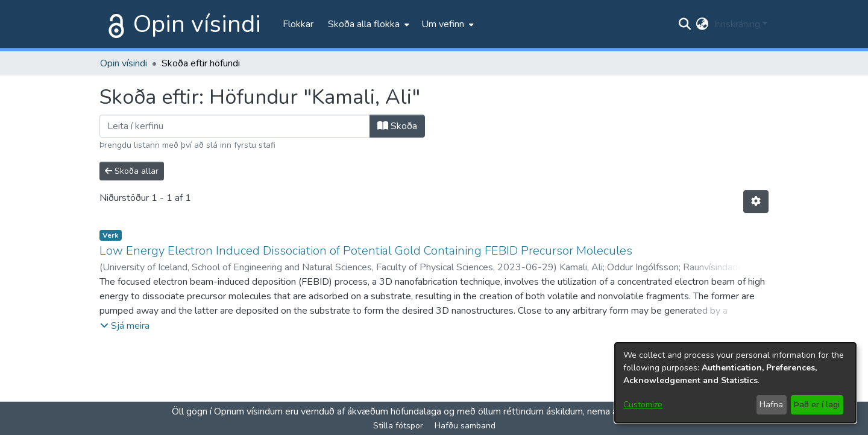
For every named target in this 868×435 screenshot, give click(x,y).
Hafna (771, 405)
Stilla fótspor (398, 426)
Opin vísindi (197, 24)
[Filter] (235, 126)
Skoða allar (132, 171)
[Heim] (114, 24)
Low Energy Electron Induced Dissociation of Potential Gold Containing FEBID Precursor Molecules (366, 251)
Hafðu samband (465, 426)
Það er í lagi (817, 405)
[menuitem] (367, 24)
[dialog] (735, 383)
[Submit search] (685, 24)
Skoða (397, 126)
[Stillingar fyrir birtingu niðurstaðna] (756, 202)
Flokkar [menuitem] (298, 24)
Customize (643, 405)
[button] (125, 326)
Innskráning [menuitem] (737, 24)
